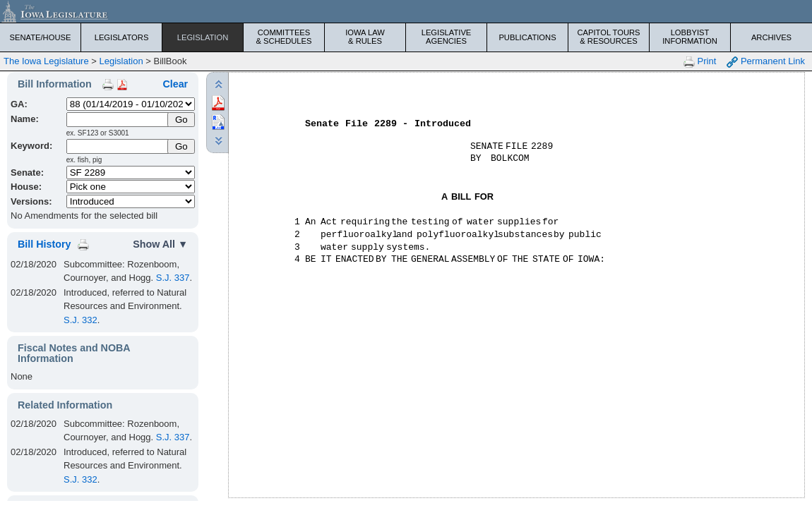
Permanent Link (766, 62)
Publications (527, 37)
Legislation (203, 37)
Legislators (122, 37)
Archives (771, 37)
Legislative (446, 37)
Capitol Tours (609, 37)
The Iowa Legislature (46, 61)
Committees (284, 37)
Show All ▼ (160, 244)
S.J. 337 (173, 278)
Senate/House (41, 37)
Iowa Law (365, 37)
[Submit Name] (181, 120)
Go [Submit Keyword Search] (181, 146)
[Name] (118, 120)
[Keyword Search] (118, 146)
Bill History (44, 244)
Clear (175, 84)
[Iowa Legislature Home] (406, 11)
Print (700, 62)
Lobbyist (690, 37)
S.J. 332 (80, 320)
